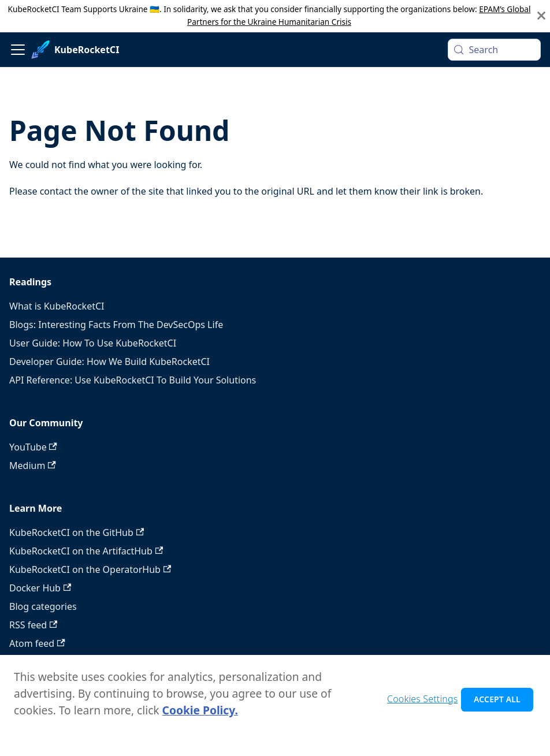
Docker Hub (40, 588)
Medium (33, 465)
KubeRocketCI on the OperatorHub (90, 569)
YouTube (33, 447)
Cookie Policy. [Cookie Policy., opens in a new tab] (200, 714)
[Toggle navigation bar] (18, 50)
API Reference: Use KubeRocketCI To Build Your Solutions (133, 380)
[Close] (541, 16)
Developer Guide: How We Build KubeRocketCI (109, 362)
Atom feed (37, 643)
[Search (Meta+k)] (494, 50)
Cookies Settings (422, 702)
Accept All (497, 703)
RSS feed (33, 625)
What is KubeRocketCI (57, 306)
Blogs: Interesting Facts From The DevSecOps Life (116, 325)
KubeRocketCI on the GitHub (77, 532)
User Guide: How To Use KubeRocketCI (93, 343)
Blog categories (43, 606)
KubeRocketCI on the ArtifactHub (86, 551)
